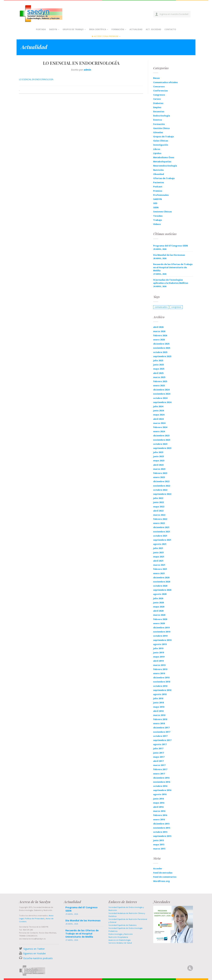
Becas (156, 78)
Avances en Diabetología (119, 940)
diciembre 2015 (161, 824)
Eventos (158, 120)
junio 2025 (159, 365)
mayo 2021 (159, 557)
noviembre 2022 (162, 486)
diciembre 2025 (161, 344)
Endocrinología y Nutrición (121, 934)
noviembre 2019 (162, 632)
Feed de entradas (163, 873)
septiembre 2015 (162, 836)
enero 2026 (159, 340)
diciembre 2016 (161, 778)
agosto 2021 (160, 544)
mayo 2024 (159, 415)
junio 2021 (159, 552)
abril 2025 (158, 373)
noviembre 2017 (162, 732)
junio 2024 (159, 410)
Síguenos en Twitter (34, 949)
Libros (157, 149)
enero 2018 (159, 723)
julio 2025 (158, 360)
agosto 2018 (160, 694)
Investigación (161, 145)
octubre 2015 (160, 832)
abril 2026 (158, 327)
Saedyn (53, 29)
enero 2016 (159, 819)
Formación (118, 29)
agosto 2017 (160, 744)
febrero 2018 (160, 719)
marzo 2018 (159, 715)
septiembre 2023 (162, 448)
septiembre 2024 (162, 402)
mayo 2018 (159, 707)
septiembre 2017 (162, 740)
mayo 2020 (159, 607)
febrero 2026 (160, 335)
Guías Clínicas (161, 141)
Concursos (159, 86)
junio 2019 (159, 653)
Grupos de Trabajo (73, 29)
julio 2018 (158, 698)
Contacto (170, 29)
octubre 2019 (160, 636)
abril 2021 (158, 561)
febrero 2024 (160, 427)
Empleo (157, 107)
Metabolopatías (162, 162)
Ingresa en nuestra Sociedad (174, 14)
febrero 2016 (160, 815)
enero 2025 (159, 385)
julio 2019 (158, 648)
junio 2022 (159, 502)
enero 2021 (159, 573)
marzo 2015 (159, 849)
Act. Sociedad (153, 29)
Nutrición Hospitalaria (118, 937)
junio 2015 (159, 840)
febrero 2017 (160, 769)
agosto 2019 (160, 644)
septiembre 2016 (162, 790)
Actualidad (136, 29)
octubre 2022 (160, 490)
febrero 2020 (160, 619)
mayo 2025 (159, 369)
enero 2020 (159, 623)
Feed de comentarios (165, 877)
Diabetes (158, 103)
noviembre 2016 (162, 782)
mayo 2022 (159, 507)
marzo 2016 (159, 811)
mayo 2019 (159, 657)
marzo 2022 (159, 515)
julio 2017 (158, 748)
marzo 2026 (159, 331)
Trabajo (158, 220)
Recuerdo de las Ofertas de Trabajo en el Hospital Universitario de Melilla (173, 267)
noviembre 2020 (162, 582)
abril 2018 (158, 711)
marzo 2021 (159, 565)
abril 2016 (158, 807)
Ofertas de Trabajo (164, 178)
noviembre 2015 (162, 828)
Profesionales (161, 195)
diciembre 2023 (161, 436)
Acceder (158, 869)
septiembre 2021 (162, 540)
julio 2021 (158, 548)
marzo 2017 (159, 765)
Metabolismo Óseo (164, 157)
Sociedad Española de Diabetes (122, 925)
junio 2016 (159, 799)
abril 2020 (158, 611)
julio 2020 (158, 598)
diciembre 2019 (161, 627)
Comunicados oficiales (165, 82)
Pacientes (159, 182)
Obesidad (159, 174)
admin (87, 70)
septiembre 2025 (162, 356)
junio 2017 (159, 753)
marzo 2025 (159, 377)
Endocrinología (162, 116)
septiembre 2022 (162, 494)
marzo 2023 (159, 469)
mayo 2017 (159, 757)
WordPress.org (161, 881)
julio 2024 (158, 406)
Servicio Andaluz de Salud (120, 943)
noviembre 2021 (162, 532)
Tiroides (158, 216)
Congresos (159, 95)
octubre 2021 (160, 536)
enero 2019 (159, 673)
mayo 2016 (159, 803)
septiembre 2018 (162, 690)
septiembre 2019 (162, 640)
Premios (158, 191)
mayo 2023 (159, 461)
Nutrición (158, 170)
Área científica (98, 29)
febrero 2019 (160, 669)
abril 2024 (158, 419)
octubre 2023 (160, 444)
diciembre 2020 (161, 577)
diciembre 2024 (161, 390)
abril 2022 (158, 511)
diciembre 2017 (161, 728)
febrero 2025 (160, 381)
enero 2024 (159, 431)
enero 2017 (159, 774)
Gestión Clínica (161, 128)
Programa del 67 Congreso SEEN (171, 246)
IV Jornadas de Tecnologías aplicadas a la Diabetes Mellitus (171, 281)
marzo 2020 (159, 615)
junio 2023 (159, 456)
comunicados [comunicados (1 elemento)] (161, 307)
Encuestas (159, 111)
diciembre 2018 (161, 678)
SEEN (156, 207)
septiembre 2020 (162, 590)
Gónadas (158, 132)
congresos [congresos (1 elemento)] (176, 307)
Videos (157, 224)
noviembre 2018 (162, 682)
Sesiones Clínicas (162, 212)
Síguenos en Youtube (34, 953)
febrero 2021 (160, 569)
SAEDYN (158, 199)
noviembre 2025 (162, 348)
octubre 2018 (160, 686)
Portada (41, 29)
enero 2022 (159, 523)
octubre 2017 (160, 736)
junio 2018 (159, 703)
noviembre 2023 (162, 440)
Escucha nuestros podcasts (38, 958)
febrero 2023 (160, 473)
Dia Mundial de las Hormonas (169, 255)
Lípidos (157, 153)
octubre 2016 (160, 786)
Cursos (157, 99)
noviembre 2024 (162, 394)
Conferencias (160, 91)
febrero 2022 (160, 519)
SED (155, 203)
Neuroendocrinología (165, 166)
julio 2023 (158, 452)
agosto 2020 (160, 594)
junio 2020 (159, 602)
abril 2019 (158, 661)
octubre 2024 (160, 398)
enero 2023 (159, 477)
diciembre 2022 (161, 481)
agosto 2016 (160, 794)
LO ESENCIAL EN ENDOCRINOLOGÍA (36, 79)
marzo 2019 (159, 665)
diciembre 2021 (161, 527)
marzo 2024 (159, 423)
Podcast (158, 187)
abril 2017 (158, 761)
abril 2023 (158, 465)
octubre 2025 (160, 352)
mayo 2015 (159, 844)
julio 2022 (158, 498)
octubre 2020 (160, 586)
